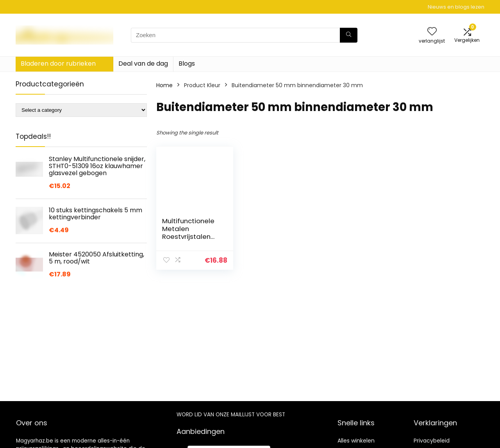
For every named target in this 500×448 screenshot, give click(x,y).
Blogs (187, 64)
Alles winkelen (356, 441)
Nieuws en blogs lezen (456, 7)
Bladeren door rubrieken (58, 64)
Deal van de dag (143, 64)
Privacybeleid (432, 441)
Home (164, 85)
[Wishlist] (432, 32)
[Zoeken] (349, 35)
